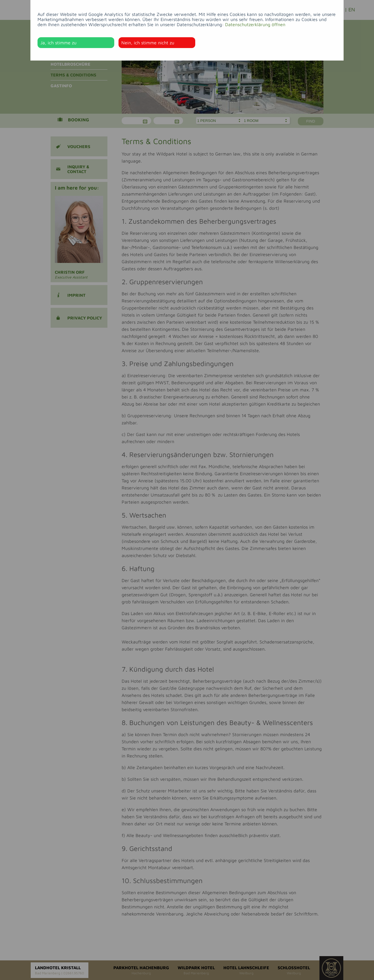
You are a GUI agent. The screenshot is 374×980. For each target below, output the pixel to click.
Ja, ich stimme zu (58, 43)
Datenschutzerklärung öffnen (255, 24)
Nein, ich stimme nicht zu (148, 43)
